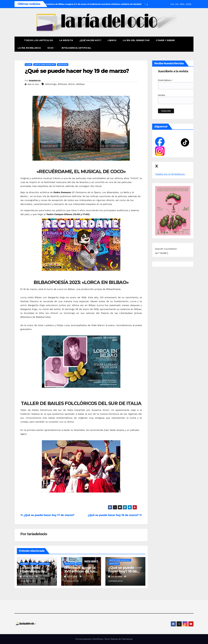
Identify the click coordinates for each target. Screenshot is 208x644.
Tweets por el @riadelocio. (170, 174)
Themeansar (127, 639)
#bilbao (80, 84)
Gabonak (24, 564)
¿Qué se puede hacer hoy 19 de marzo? (77, 71)
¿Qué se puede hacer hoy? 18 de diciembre (123, 571)
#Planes (63, 84)
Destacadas (63, 65)
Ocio (51, 48)
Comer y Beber (165, 40)
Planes (28, 65)
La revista (66, 40)
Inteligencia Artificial (77, 48)
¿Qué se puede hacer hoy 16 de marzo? (115, 515)
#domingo (51, 84)
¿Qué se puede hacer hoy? (45, 65)
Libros (112, 40)
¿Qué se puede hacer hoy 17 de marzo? (47, 515)
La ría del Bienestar (136, 40)
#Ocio (72, 84)
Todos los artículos (39, 40)
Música (33, 564)
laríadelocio (35, 81)
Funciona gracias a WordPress (89, 639)
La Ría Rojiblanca (29, 48)
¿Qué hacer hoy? (90, 40)
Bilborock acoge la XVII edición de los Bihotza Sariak (80, 571)
